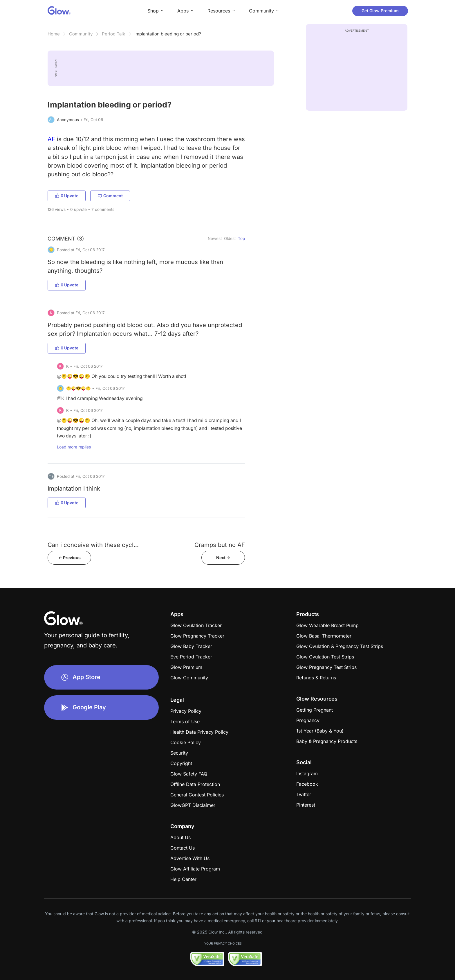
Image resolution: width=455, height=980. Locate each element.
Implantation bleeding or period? (168, 34)
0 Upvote (67, 196)
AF (51, 139)
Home (54, 34)
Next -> (223, 558)
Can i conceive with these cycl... (93, 545)
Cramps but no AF (220, 545)
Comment (110, 196)
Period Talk (113, 34)
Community (81, 34)
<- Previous (69, 558)
